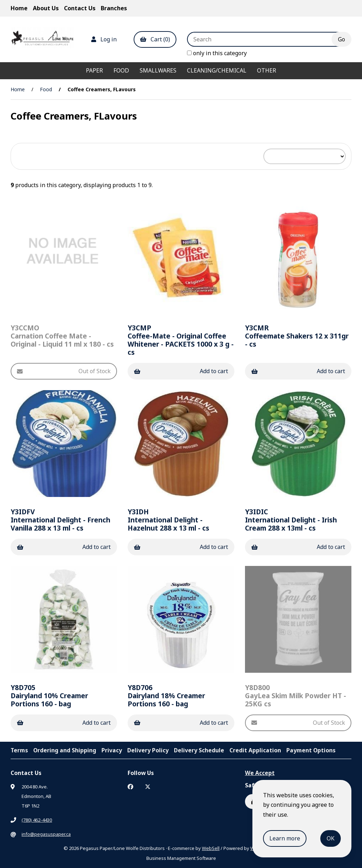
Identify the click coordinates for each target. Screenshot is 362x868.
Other (267, 70)
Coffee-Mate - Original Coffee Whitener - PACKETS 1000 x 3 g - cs (181, 340)
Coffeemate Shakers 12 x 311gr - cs (297, 336)
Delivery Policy (148, 750)
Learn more (285, 838)
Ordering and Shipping (65, 750)
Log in (104, 39)
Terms (19, 750)
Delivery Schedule (199, 750)
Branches (114, 8)
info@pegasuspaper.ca (46, 834)
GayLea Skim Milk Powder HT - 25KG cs (296, 696)
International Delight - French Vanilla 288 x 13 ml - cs (60, 520)
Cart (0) (155, 39)
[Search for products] (265, 39)
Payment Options (311, 750)
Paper (94, 70)
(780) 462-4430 (37, 820)
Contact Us (80, 8)
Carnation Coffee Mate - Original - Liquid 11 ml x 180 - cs (62, 336)
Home (19, 8)
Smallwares (158, 70)
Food (121, 70)
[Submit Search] (341, 39)
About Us (46, 8)
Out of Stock (64, 371)
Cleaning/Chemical (217, 70)
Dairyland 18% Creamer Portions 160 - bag (166, 696)
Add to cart (181, 371)
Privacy (112, 750)
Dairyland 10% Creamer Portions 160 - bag (49, 696)
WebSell (211, 848)
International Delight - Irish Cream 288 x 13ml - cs (291, 520)
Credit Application (255, 750)
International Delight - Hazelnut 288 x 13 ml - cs (168, 520)
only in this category (217, 53)
